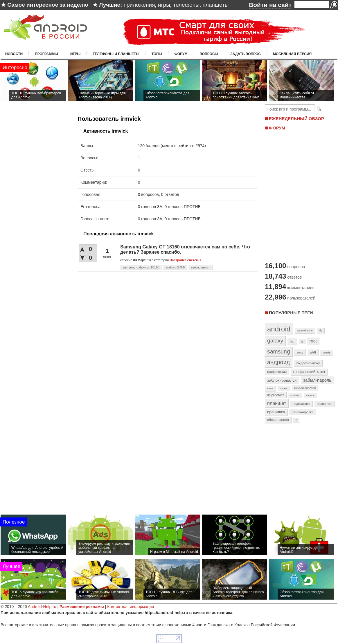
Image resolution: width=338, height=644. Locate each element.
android (279, 329)
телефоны (186, 5)
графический (277, 372)
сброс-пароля (278, 420)
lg (302, 342)
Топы (157, 54)
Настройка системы (185, 260)
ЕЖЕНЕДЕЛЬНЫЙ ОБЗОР (296, 119)
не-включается (305, 388)
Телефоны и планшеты (116, 54)
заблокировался (282, 380)
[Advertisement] (300, 197)
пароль (310, 395)
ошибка (295, 395)
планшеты (215, 5)
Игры (75, 54)
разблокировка (302, 412)
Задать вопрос (246, 54)
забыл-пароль (317, 380)
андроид (278, 362)
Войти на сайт (270, 5)
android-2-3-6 (175, 267)
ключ (270, 388)
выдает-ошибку (308, 363)
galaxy (275, 341)
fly (321, 330)
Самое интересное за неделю (48, 5)
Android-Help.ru (42, 607)
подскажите (301, 404)
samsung (279, 351)
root (313, 341)
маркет (284, 388)
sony (300, 352)
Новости (14, 54)
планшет (277, 403)
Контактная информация (131, 607)
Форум (181, 54)
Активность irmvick (106, 131)
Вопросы (209, 54)
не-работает (276, 395)
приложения (139, 5)
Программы (46, 54)
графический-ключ (309, 372)
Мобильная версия (292, 54)
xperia (327, 352)
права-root (325, 404)
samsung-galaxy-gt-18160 (141, 267)
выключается (201, 267)
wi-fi (313, 352)
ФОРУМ (277, 128)
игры (164, 5)
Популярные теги (291, 313)
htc (292, 341)
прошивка (276, 412)
